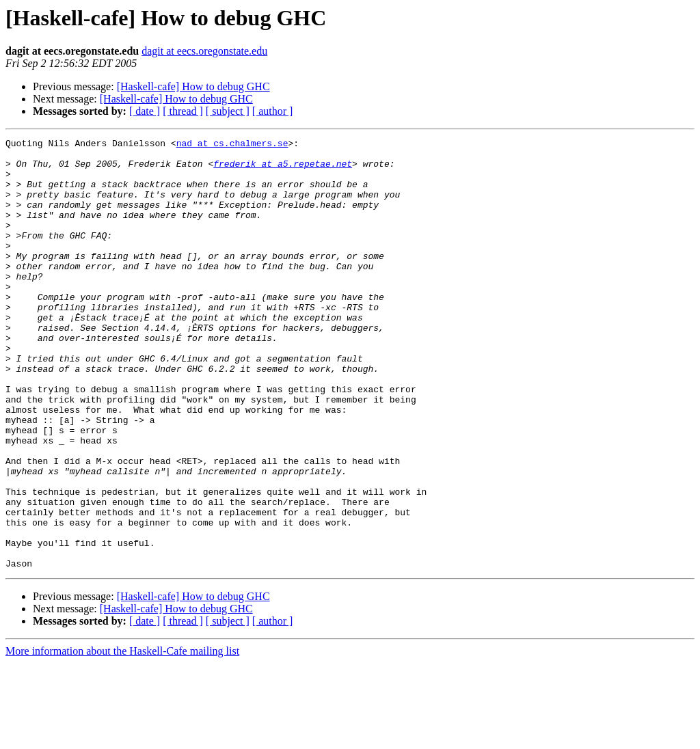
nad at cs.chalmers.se (232, 145)
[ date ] (145, 111)
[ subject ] (228, 111)
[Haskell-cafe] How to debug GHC (193, 86)
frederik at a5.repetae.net (283, 169)
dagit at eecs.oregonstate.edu (204, 51)
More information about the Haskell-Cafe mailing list (122, 737)
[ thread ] (183, 111)
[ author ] (273, 111)
